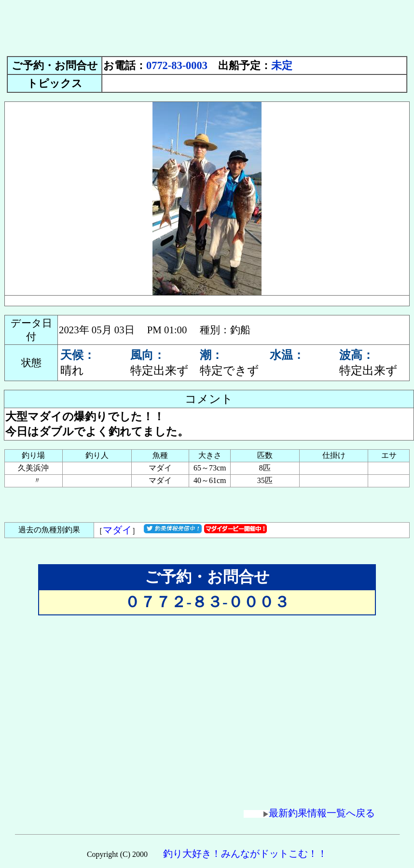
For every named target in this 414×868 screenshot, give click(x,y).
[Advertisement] (207, 26)
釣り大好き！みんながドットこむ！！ (245, 854)
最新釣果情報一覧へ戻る (309, 813)
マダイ (117, 530)
